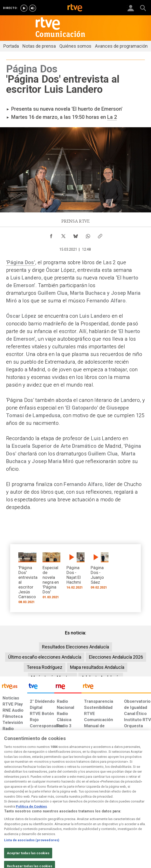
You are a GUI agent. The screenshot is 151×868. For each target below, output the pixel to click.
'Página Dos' (21, 262)
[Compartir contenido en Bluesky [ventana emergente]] (76, 235)
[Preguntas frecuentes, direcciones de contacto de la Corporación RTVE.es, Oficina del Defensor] (116, 806)
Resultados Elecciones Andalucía (75, 647)
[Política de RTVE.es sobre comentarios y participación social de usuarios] (138, 808)
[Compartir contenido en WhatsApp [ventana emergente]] (88, 235)
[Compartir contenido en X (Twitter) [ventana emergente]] (63, 235)
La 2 (112, 117)
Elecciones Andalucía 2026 (116, 657)
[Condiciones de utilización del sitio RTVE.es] (6, 808)
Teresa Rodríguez (45, 667)
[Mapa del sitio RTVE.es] (101, 808)
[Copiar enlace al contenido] (100, 235)
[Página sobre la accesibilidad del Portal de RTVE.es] (82, 806)
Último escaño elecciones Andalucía (45, 657)
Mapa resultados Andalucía (97, 667)
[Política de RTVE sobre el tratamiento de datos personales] (22, 811)
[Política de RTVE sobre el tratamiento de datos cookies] (41, 811)
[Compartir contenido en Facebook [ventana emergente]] (51, 235)
